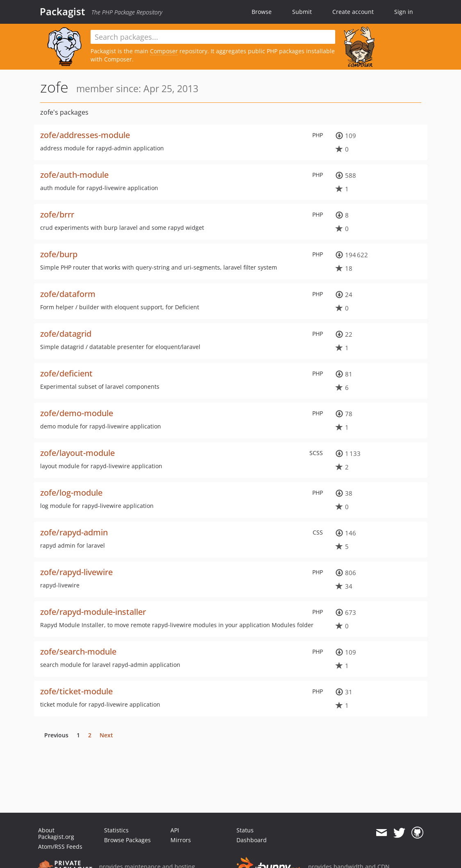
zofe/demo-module (77, 413)
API (175, 830)
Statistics (116, 830)
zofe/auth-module (74, 175)
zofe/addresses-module (85, 135)
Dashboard (252, 840)
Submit (302, 12)
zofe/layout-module (77, 453)
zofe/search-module (78, 652)
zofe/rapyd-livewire (76, 572)
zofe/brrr (57, 214)
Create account (353, 12)
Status (245, 830)
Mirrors (181, 840)
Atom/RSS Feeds (60, 846)
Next (106, 735)
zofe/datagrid (66, 334)
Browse (262, 12)
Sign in (404, 12)
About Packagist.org (56, 833)
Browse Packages (127, 840)
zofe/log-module (71, 493)
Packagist (62, 11)
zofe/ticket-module (76, 691)
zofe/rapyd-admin (74, 532)
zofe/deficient (66, 373)
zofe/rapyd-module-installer (93, 612)
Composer (164, 51)
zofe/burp (59, 254)
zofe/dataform (68, 294)
